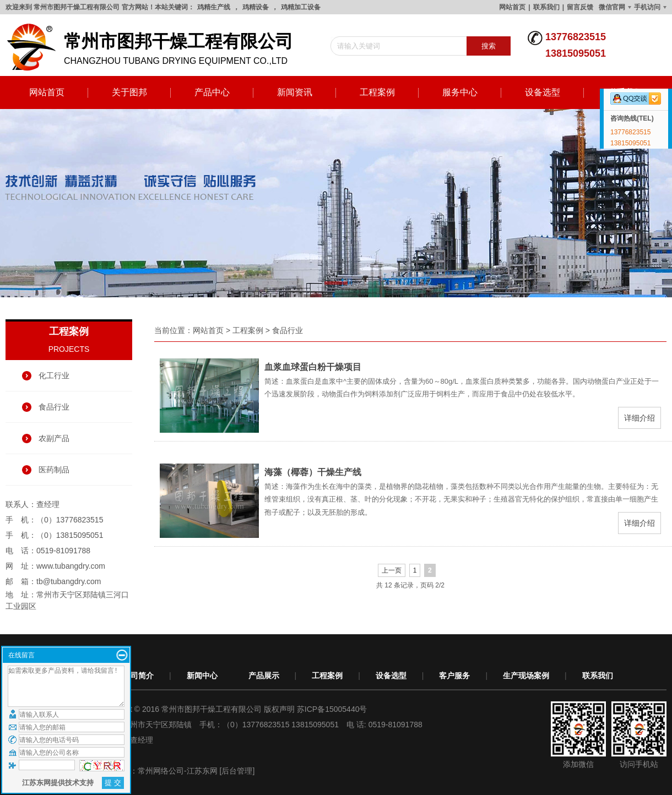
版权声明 (279, 709)
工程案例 (377, 92)
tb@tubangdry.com (69, 581)
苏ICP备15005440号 (332, 709)
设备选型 (543, 92)
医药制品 (54, 470)
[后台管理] (237, 771)
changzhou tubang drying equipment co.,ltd (154, 47)
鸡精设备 (256, 7)
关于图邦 (129, 92)
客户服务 (454, 676)
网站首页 (512, 7)
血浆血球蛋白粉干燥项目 (313, 367)
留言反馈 (580, 7)
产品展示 (264, 676)
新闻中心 (202, 676)
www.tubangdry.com (71, 566)
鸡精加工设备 (301, 7)
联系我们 (546, 7)
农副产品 (54, 438)
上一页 (392, 570)
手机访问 (647, 7)
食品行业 (54, 407)
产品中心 (212, 92)
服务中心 (460, 92)
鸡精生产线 (214, 7)
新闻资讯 (295, 92)
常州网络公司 (161, 771)
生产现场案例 (526, 676)
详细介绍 (640, 418)
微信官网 (612, 7)
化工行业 (54, 375)
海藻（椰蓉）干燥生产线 (313, 472)
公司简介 (138, 676)
